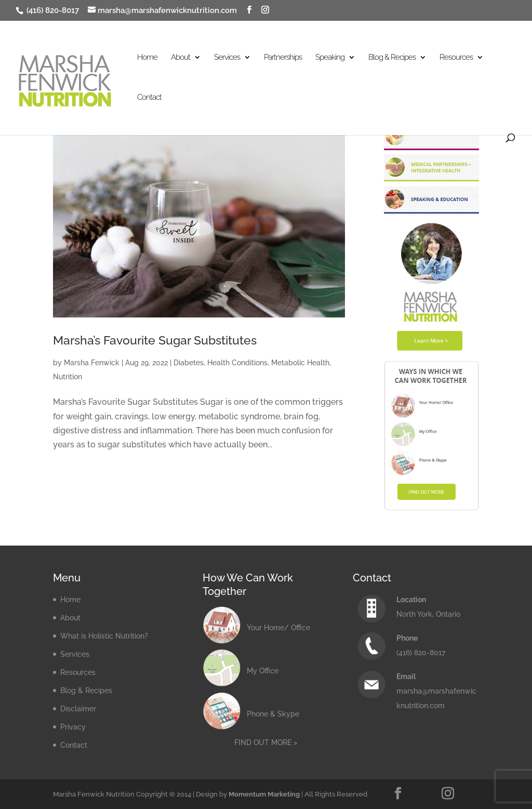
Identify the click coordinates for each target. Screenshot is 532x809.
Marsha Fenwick (92, 363)
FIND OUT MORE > (266, 742)
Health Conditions (237, 363)
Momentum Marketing (264, 794)
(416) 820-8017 (52, 10)
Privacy (73, 727)
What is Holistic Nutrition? (104, 636)
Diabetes (189, 363)
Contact (149, 98)
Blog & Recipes (392, 58)
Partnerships (283, 58)
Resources (456, 58)
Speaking (330, 58)
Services (227, 58)
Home (147, 58)
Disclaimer (78, 709)
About (181, 58)
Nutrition (68, 377)
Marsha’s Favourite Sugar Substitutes (155, 340)
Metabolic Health (300, 363)
